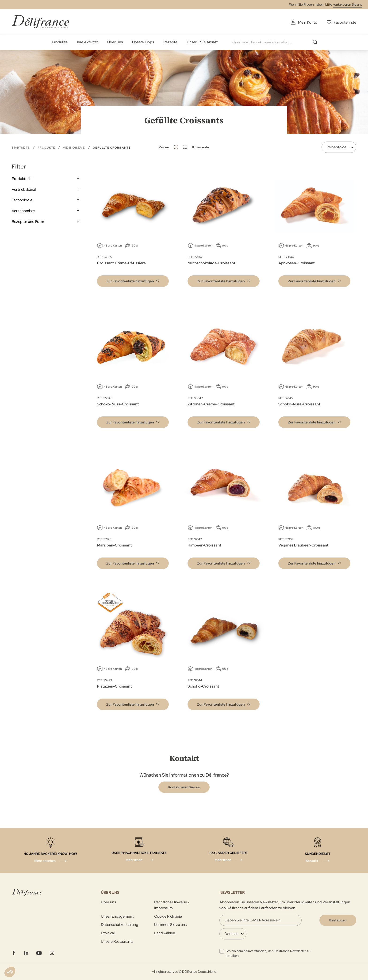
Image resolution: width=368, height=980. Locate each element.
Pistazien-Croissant (114, 686)
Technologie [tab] (22, 200)
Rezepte (170, 42)
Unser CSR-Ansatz (202, 42)
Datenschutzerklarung (120, 925)
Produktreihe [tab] (23, 179)
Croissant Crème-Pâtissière (121, 263)
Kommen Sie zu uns (170, 925)
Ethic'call (108, 933)
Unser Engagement (117, 916)
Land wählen (165, 933)
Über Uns (115, 42)
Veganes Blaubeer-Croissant (303, 545)
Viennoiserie (74, 148)
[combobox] (276, 42)
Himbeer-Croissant (204, 545)
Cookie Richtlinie (168, 916)
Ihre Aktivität (87, 42)
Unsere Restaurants (117, 941)
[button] (133, 281)
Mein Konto (308, 22)
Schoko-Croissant (203, 686)
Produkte (60, 42)
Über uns (108, 902)
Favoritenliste (345, 22)
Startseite (21, 148)
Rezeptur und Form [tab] (28, 222)
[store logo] (40, 22)
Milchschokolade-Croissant (211, 263)
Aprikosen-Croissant (297, 263)
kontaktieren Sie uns (347, 4)
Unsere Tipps (143, 42)
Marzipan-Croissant (114, 545)
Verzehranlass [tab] (23, 211)
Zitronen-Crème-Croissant (211, 404)
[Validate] (338, 920)
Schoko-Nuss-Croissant (118, 404)
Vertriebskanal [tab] (24, 189)
